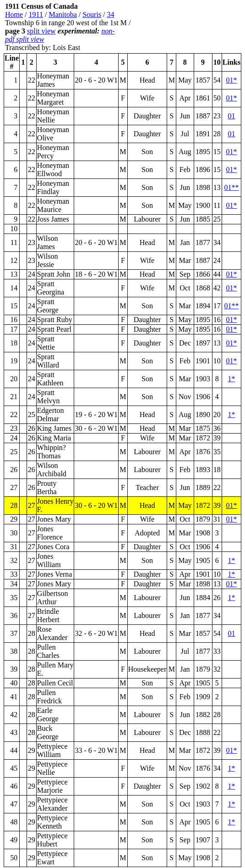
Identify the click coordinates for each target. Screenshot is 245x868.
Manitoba (63, 14)
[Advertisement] (186, 27)
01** (231, 187)
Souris (92, 14)
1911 (36, 14)
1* (231, 379)
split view (41, 31)
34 (111, 14)
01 (231, 116)
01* (231, 80)
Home (14, 14)
